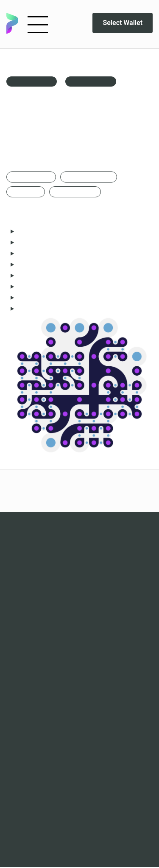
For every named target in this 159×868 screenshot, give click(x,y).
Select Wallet (121, 23)
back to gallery (32, 81)
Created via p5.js (89, 177)
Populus (79, 553)
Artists (79, 684)
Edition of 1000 (75, 192)
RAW (79, 564)
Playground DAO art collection (80, 760)
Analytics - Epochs (79, 640)
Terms (79, 695)
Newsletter (79, 749)
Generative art (31, 177)
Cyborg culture (79, 586)
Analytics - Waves (79, 629)
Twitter (79, 738)
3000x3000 (26, 192)
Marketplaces (79, 618)
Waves (79, 531)
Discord (79, 727)
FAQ (79, 673)
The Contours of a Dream (80, 575)
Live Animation (91, 81)
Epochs (79, 542)
